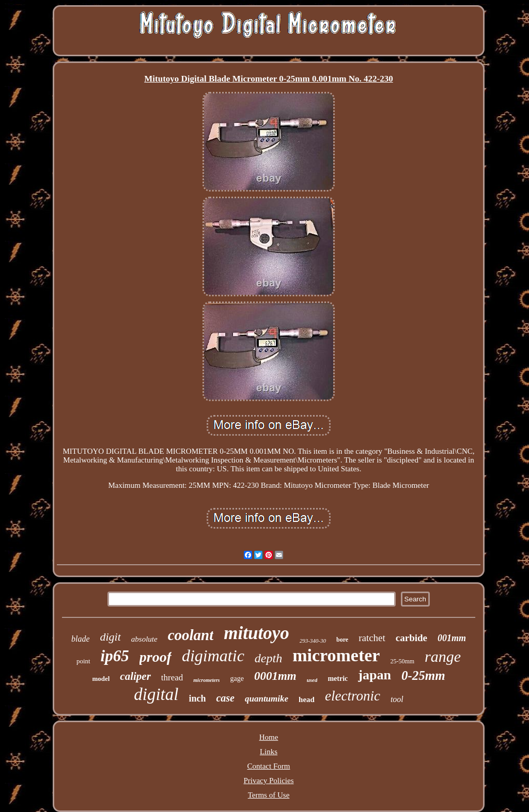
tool (397, 699)
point (83, 661)
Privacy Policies (268, 781)
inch (197, 698)
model (101, 679)
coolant (191, 635)
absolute (144, 639)
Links (269, 752)
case (225, 698)
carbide (411, 638)
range (443, 656)
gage (237, 679)
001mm (452, 638)
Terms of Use (269, 795)
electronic (353, 696)
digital (156, 694)
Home (269, 737)
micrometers (206, 680)
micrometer (336, 655)
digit (110, 637)
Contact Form (269, 766)
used (312, 680)
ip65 (115, 656)
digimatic (213, 656)
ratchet (372, 638)
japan (375, 675)
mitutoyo (256, 633)
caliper (135, 676)
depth (268, 658)
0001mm (275, 676)
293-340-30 (313, 641)
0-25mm (423, 675)
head (307, 699)
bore (342, 640)
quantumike (267, 699)
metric (338, 679)
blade (81, 639)
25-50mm (402, 661)
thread (172, 678)
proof (155, 657)
